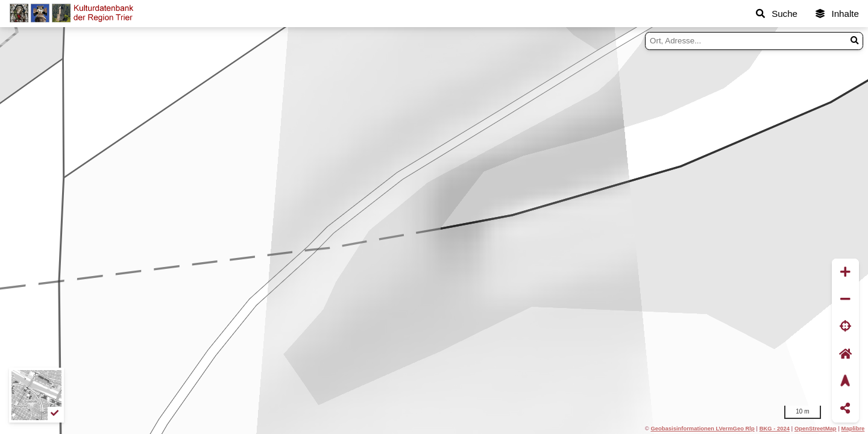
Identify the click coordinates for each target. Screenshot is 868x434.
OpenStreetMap (816, 428)
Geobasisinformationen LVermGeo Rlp (702, 428)
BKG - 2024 (775, 428)
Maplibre (853, 428)
